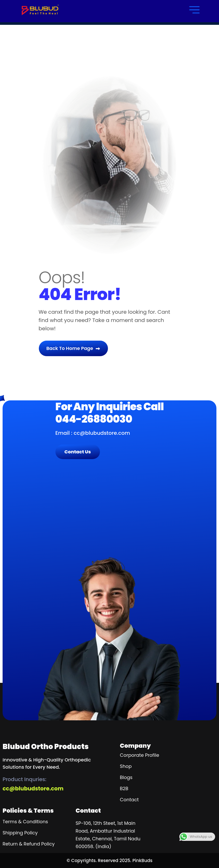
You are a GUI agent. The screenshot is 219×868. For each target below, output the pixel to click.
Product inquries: (24, 779)
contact (129, 800)
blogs (126, 777)
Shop (126, 766)
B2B (124, 788)
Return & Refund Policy (29, 844)
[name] (40, 10)
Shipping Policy (20, 833)
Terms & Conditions (25, 822)
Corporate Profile (140, 755)
